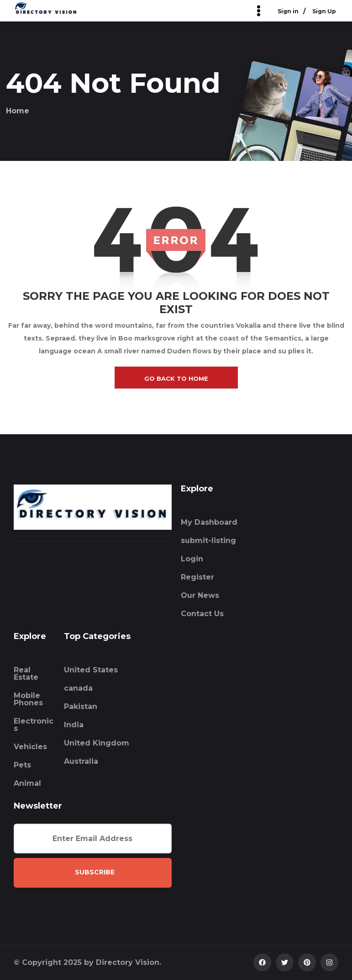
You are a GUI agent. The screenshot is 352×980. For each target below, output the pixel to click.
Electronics (34, 725)
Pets (22, 765)
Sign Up (324, 12)
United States (91, 670)
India (74, 725)
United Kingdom (97, 743)
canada (78, 688)
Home (18, 111)
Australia (81, 761)
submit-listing (208, 541)
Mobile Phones (28, 699)
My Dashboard (209, 522)
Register (197, 577)
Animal (27, 783)
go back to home (176, 378)
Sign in (288, 12)
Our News (200, 595)
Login (192, 559)
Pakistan (81, 706)
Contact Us (202, 614)
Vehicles (30, 747)
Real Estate (26, 674)
